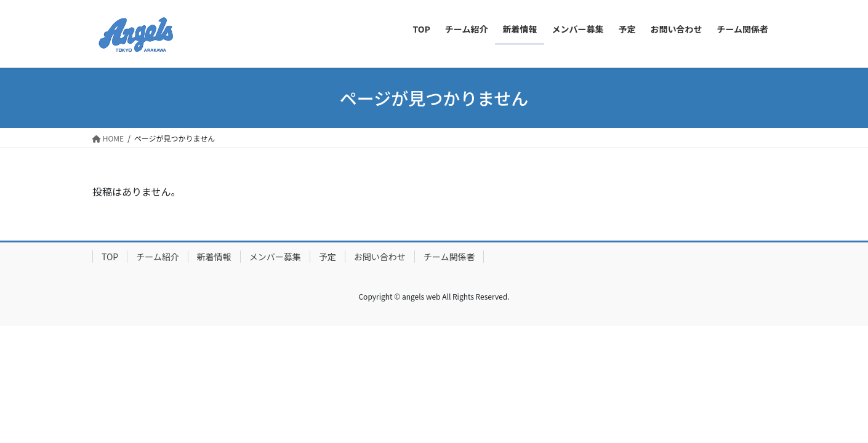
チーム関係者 (449, 257)
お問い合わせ (380, 257)
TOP (110, 257)
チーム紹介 (158, 257)
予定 (328, 257)
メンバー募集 (275, 257)
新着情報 (214, 257)
